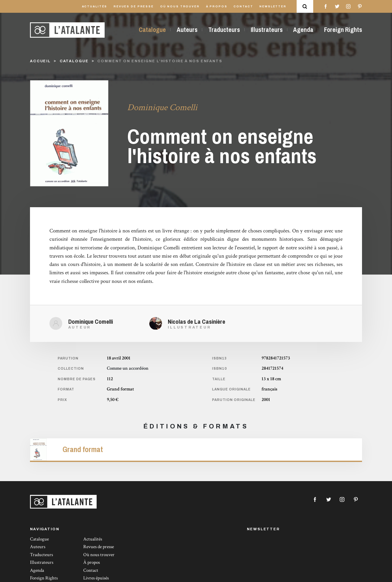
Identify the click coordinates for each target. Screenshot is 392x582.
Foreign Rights (343, 30)
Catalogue (152, 30)
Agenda (303, 30)
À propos (217, 7)
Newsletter (273, 7)
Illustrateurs (267, 30)
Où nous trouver (180, 7)
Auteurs (187, 30)
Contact (243, 7)
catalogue (74, 61)
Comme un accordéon (128, 368)
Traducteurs (224, 30)
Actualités (95, 7)
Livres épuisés (96, 578)
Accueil (40, 61)
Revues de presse (134, 7)
